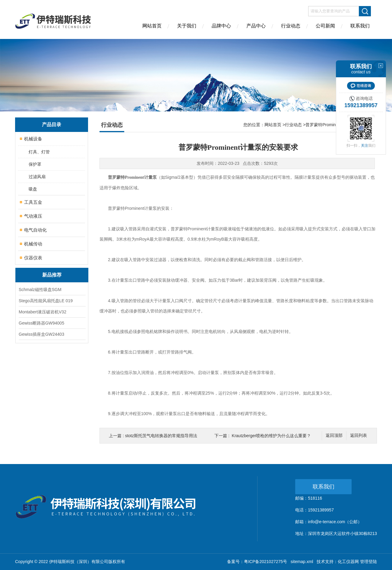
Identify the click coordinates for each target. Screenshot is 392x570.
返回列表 (359, 436)
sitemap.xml (302, 562)
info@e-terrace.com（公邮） (335, 522)
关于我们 (187, 26)
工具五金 (33, 202)
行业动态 (291, 26)
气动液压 (33, 216)
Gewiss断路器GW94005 (41, 323)
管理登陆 (368, 562)
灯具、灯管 (39, 152)
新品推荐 (52, 275)
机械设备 (33, 139)
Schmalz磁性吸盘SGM (40, 290)
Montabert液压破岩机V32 (43, 312)
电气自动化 (35, 230)
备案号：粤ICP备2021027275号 (257, 562)
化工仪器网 (348, 562)
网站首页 (152, 26)
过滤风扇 (37, 177)
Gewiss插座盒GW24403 (41, 334)
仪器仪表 (33, 258)
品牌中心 (221, 26)
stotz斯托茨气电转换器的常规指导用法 (161, 436)
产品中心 (256, 26)
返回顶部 (334, 436)
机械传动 (33, 244)
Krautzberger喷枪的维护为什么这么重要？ (272, 436)
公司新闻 (325, 26)
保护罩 (35, 164)
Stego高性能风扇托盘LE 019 (46, 301)
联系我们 (360, 26)
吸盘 (33, 189)
